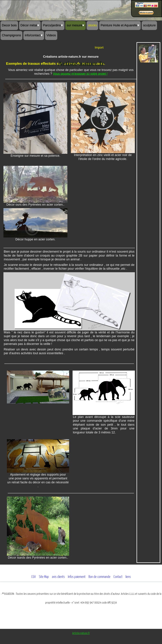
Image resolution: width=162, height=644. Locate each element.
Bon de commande (99, 577)
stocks (92, 25)
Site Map (44, 577)
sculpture (149, 25)
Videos (51, 35)
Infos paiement (77, 577)
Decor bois (9, 25)
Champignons (11, 35)
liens (128, 577)
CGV (34, 577)
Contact (118, 577)
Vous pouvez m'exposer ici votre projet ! (80, 74)
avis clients (58, 577)
